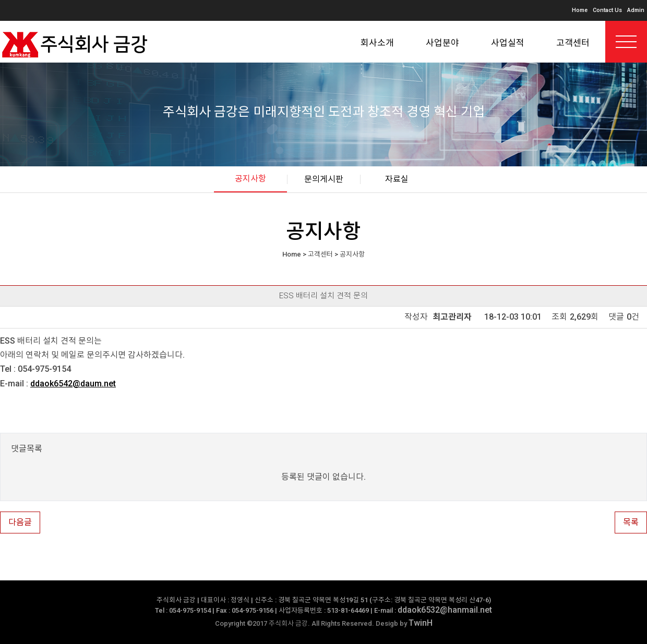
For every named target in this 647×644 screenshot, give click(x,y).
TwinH (421, 623)
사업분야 (442, 43)
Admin (636, 10)
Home (580, 10)
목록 (631, 522)
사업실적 (508, 43)
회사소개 (377, 43)
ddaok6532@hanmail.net (445, 610)
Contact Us (607, 10)
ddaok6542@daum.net (73, 384)
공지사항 (250, 179)
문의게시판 (324, 179)
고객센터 (573, 43)
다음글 (20, 522)
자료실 (397, 179)
